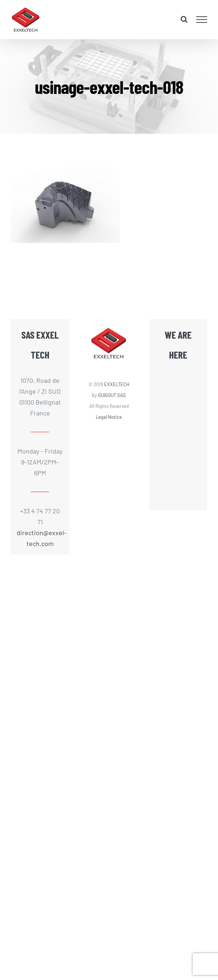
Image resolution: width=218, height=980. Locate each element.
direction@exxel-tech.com (40, 538)
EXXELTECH (117, 384)
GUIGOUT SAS (112, 395)
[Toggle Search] (184, 19)
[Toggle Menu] (202, 20)
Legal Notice (109, 417)
